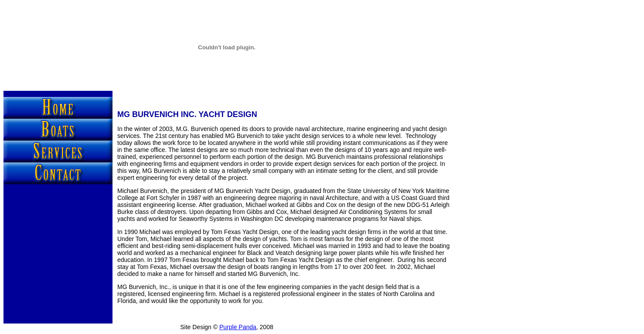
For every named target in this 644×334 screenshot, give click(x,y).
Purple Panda (238, 327)
